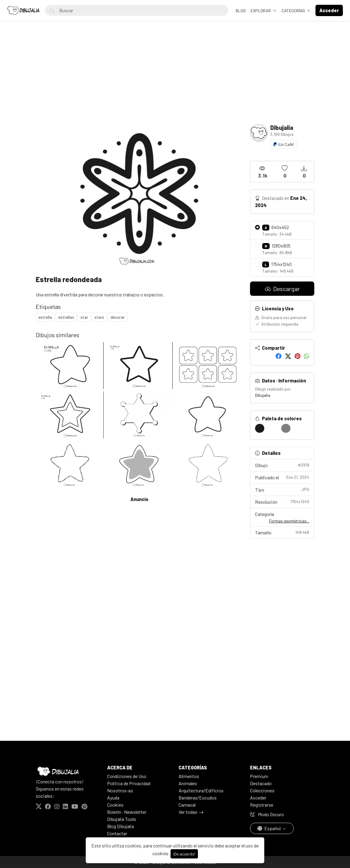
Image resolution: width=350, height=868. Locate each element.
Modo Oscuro (267, 814)
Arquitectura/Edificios (201, 790)
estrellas (66, 317)
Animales (188, 783)
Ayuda (113, 798)
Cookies (115, 805)
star (84, 317)
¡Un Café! (283, 144)
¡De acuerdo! (184, 854)
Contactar (117, 833)
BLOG (241, 11)
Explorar (261, 11)
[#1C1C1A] (260, 428)
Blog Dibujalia (121, 826)
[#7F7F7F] (286, 428)
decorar (118, 317)
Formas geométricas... (289, 521)
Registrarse (262, 805)
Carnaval (187, 805)
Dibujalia (263, 395)
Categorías (294, 11)
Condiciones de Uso (127, 776)
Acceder (258, 798)
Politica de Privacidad (129, 783)
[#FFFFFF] (273, 428)
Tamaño (282, 532)
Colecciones (262, 790)
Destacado (261, 783)
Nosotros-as (120, 790)
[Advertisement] (175, 79)
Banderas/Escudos (198, 798)
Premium (259, 776)
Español (269, 828)
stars (99, 317)
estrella (45, 317)
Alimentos (189, 776)
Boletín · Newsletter (127, 812)
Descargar (282, 289)
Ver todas (188, 812)
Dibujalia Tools (122, 819)
